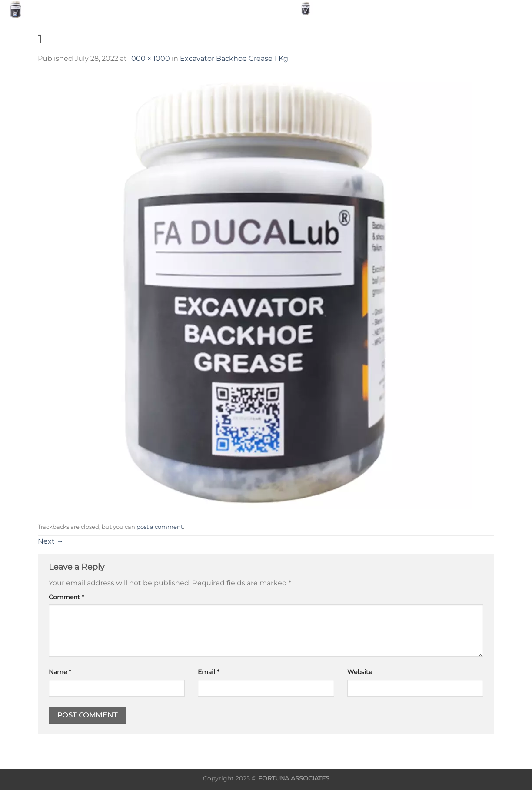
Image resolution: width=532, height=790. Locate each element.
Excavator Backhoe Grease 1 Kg (234, 58)
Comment (66, 597)
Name (60, 672)
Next (51, 541)
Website (360, 672)
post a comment (160, 527)
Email (208, 672)
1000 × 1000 (149, 58)
